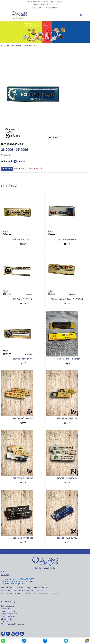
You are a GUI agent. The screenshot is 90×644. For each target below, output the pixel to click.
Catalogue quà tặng (8, 606)
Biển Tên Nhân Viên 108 (23, 359)
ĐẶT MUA (7, 169)
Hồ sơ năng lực (6, 609)
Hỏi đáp (49, 5)
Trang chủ (5, 46)
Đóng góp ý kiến (6, 619)
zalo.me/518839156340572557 (23, 579)
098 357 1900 (38, 169)
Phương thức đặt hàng (9, 611)
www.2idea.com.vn (38, 8)
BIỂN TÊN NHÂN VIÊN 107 (23, 418)
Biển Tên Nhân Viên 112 (23, 239)
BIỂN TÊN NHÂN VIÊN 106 (67, 418)
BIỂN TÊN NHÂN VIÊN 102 (67, 538)
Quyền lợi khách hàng (8, 616)
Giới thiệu (35, 5)
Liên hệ (55, 5)
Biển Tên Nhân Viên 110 (23, 299)
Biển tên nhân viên (32, 46)
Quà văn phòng (17, 46)
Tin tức (42, 5)
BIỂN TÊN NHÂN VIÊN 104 (67, 478)
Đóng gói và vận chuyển (9, 614)
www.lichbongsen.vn (52, 8)
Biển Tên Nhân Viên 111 (67, 239)
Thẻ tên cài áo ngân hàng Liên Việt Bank (67, 299)
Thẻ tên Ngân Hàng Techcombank (67, 359)
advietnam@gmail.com (19, 584)
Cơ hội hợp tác (6, 622)
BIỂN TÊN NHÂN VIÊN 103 (23, 538)
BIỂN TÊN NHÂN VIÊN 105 (23, 478)
